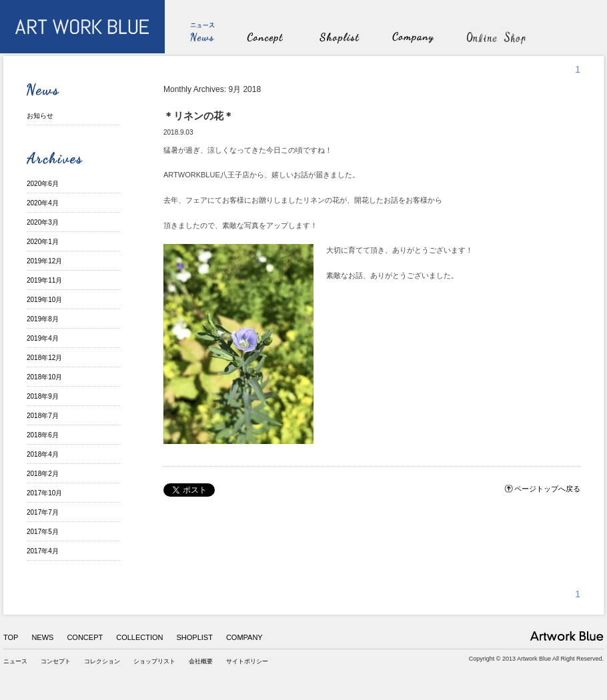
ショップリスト (154, 661)
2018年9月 (43, 396)
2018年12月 (44, 358)
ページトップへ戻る (547, 489)
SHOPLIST (195, 637)
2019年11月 (44, 280)
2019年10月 (44, 300)
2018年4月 (43, 454)
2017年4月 (43, 551)
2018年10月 (44, 377)
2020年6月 (43, 184)
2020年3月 (43, 222)
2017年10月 (44, 493)
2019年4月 (43, 338)
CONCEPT (85, 637)
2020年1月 (43, 242)
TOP (11, 637)
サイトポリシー (247, 661)
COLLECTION (139, 637)
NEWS (42, 637)
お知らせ (40, 116)
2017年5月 (43, 532)
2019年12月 (44, 261)
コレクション (102, 661)
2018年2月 (43, 474)
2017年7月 (43, 512)
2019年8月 (43, 319)
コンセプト (56, 661)
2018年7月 (43, 416)
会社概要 (201, 661)
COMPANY (244, 637)
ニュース (15, 661)
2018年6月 (43, 435)
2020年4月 (43, 203)
